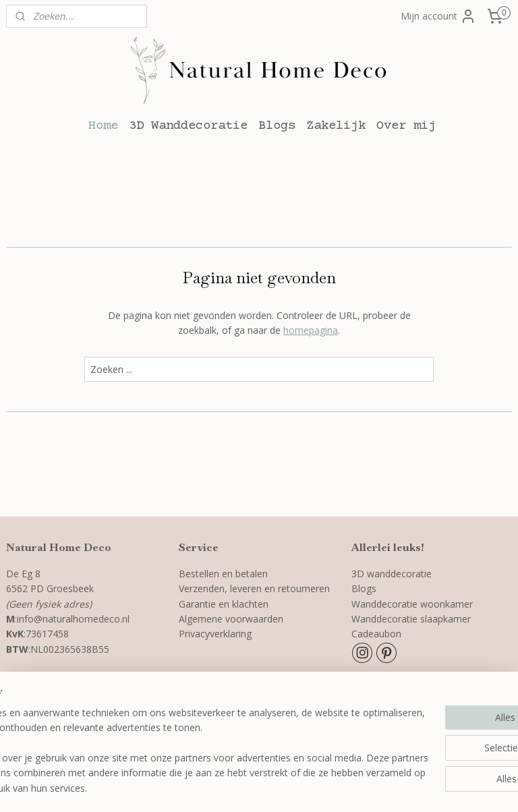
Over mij (406, 126)
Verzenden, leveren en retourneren (256, 588)
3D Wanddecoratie (188, 126)
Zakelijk (336, 126)
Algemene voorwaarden (231, 619)
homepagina (311, 330)
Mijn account (438, 16)
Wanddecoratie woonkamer (412, 604)
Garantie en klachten (224, 604)
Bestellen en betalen (223, 574)
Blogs (277, 126)
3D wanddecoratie (392, 574)
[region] (170, 736)
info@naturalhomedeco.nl (73, 619)
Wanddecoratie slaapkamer (411, 619)
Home (103, 126)
